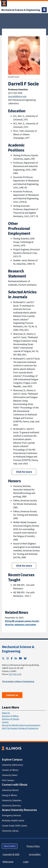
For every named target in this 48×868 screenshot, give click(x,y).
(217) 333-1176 (15, 674)
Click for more (24, 472)
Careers (5, 722)
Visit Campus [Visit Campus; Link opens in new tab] (8, 780)
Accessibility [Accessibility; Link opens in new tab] (35, 854)
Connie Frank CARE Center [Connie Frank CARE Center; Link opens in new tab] (14, 826)
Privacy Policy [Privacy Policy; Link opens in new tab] (33, 846)
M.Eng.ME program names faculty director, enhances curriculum (22, 623)
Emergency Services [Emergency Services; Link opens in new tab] (11, 815)
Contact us (12, 695)
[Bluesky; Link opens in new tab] (25, 658)
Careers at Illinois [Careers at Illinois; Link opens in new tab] (10, 770)
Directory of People (10, 719)
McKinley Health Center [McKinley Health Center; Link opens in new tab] (13, 820)
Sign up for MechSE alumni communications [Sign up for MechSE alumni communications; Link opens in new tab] (21, 725)
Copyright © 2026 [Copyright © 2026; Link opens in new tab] (11, 854)
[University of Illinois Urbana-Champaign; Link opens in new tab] (4, 4)
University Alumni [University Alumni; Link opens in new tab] (10, 790)
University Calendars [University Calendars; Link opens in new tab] (12, 800)
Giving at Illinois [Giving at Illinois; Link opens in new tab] (9, 795)
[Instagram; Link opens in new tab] (8, 658)
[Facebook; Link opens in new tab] (12, 658)
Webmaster (8, 862)
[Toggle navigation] (44, 10)
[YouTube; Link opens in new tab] (20, 658)
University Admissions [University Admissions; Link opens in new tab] (12, 765)
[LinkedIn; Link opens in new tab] (16, 658)
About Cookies (10, 846)
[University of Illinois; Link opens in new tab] (12, 748)
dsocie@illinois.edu (17, 96)
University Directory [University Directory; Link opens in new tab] (11, 805)
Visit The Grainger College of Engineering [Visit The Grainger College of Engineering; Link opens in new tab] (20, 728)
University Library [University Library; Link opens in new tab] (10, 831)
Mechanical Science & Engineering (18, 649)
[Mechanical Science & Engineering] (21, 10)
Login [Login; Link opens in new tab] (26, 862)
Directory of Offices (10, 716)
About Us (6, 713)
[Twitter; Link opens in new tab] (3, 658)
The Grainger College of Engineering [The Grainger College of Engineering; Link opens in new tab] (18, 681)
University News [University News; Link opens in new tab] (10, 775)
